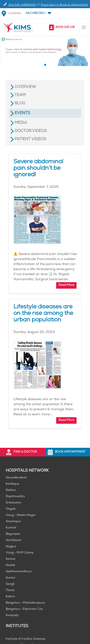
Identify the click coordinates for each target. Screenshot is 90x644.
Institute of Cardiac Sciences (26, 639)
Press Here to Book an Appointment (64, 5)
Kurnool (11, 528)
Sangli (10, 584)
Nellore (11, 490)
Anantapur (13, 522)
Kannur (11, 559)
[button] (38, 13)
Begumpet (13, 534)
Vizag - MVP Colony (20, 553)
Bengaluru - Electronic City (24, 609)
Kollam (10, 597)
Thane (10, 590)
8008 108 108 (65, 27)
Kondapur (13, 484)
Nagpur (11, 547)
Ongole (11, 509)
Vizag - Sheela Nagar (21, 515)
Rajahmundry (15, 497)
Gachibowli (13, 540)
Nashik (10, 565)
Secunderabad (16, 478)
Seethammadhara (19, 572)
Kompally (12, 615)
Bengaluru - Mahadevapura (25, 603)
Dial (19, 5)
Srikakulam (14, 503)
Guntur (11, 578)
